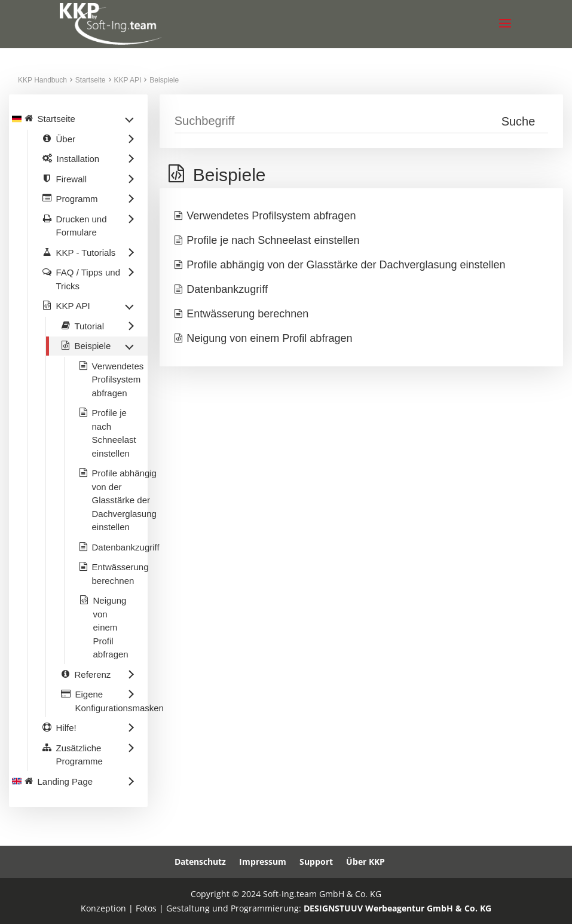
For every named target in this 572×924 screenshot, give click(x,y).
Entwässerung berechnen (247, 314)
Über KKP (365, 862)
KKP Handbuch (42, 80)
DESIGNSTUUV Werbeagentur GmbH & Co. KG (397, 908)
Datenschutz (200, 862)
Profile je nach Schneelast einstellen (273, 240)
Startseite (91, 80)
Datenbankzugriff (227, 289)
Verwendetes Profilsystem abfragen (271, 216)
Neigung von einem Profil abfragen (269, 338)
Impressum (263, 862)
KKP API (128, 80)
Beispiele (164, 80)
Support (316, 862)
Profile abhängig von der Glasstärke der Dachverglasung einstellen (346, 265)
